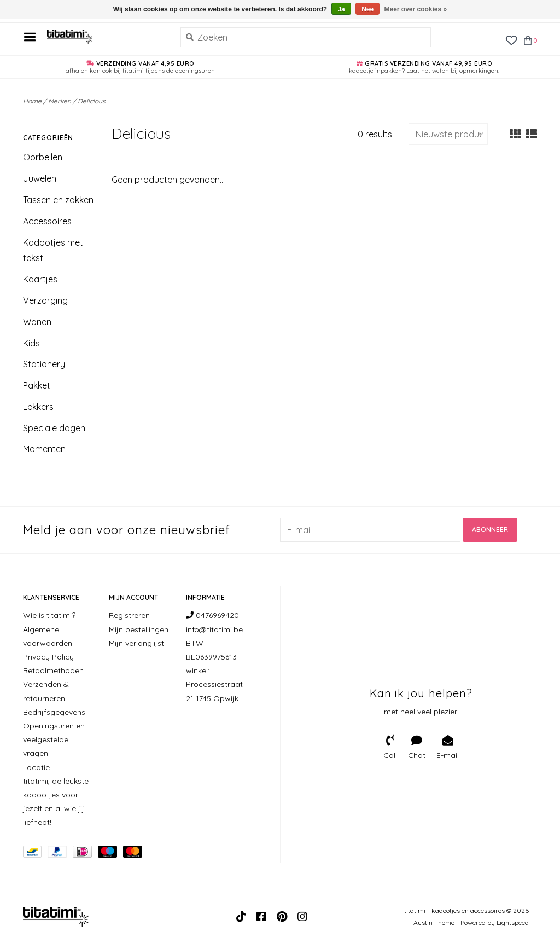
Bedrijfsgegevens (54, 712)
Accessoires (47, 221)
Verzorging (45, 300)
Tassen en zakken (58, 200)
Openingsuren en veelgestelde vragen (54, 739)
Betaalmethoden (53, 670)
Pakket (37, 385)
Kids (31, 343)
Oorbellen (43, 157)
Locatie (36, 767)
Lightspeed (513, 922)
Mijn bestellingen (139, 629)
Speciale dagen (54, 428)
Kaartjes (40, 279)
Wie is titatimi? (49, 615)
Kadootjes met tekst (53, 250)
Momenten (44, 449)
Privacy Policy (48, 657)
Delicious (92, 101)
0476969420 (212, 615)
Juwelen (40, 178)
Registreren (129, 615)
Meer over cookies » (416, 9)
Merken (60, 101)
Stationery (44, 364)
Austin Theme (434, 922)
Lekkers (38, 407)
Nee (367, 9)
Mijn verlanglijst (136, 643)
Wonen (37, 322)
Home (32, 101)
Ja (341, 9)
